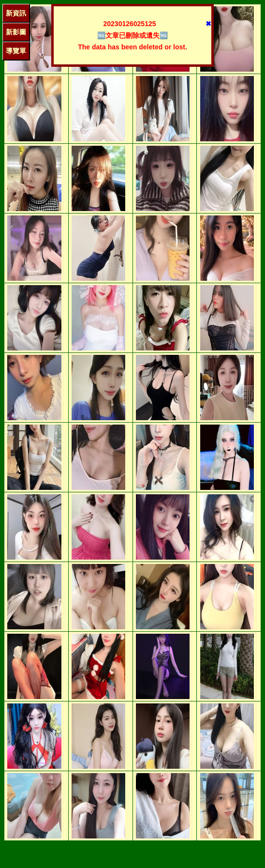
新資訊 (16, 13)
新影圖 (16, 32)
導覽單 (16, 51)
